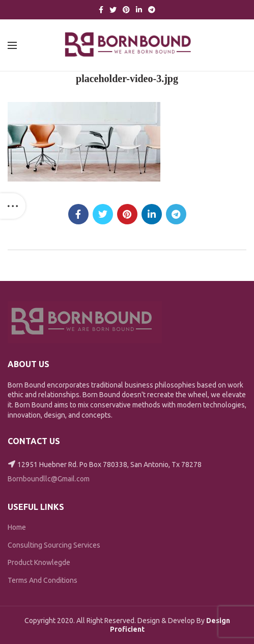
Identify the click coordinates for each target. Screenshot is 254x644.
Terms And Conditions (43, 580)
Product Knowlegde (39, 562)
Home (17, 527)
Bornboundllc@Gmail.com (49, 479)
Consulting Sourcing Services (54, 545)
